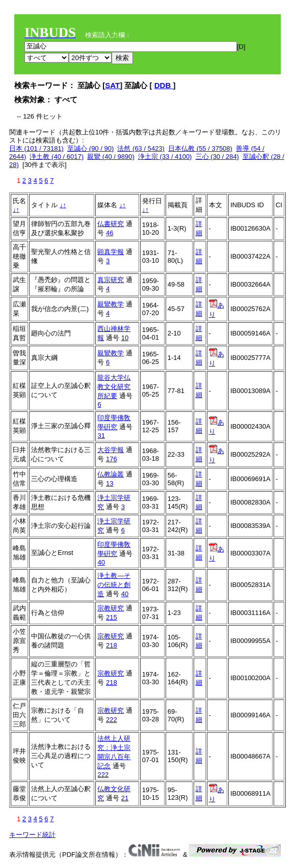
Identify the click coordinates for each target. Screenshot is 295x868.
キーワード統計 (32, 835)
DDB (164, 85)
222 (112, 720)
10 (125, 338)
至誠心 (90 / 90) (90, 148)
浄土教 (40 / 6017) (57, 157)
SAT (112, 85)
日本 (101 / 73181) (36, 148)
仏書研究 (111, 224)
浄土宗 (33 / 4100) (165, 157)
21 (125, 798)
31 (101, 436)
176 (112, 459)
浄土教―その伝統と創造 (114, 585)
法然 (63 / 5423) (141, 148)
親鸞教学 (111, 304)
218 (112, 645)
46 (110, 233)
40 (101, 562)
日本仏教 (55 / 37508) (200, 148)
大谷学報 (111, 450)
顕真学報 (111, 252)
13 (110, 483)
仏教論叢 (111, 474)
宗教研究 (111, 608)
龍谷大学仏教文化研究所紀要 (114, 387)
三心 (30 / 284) (217, 157)
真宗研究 (111, 280)
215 (112, 617)
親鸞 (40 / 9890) (111, 157)
